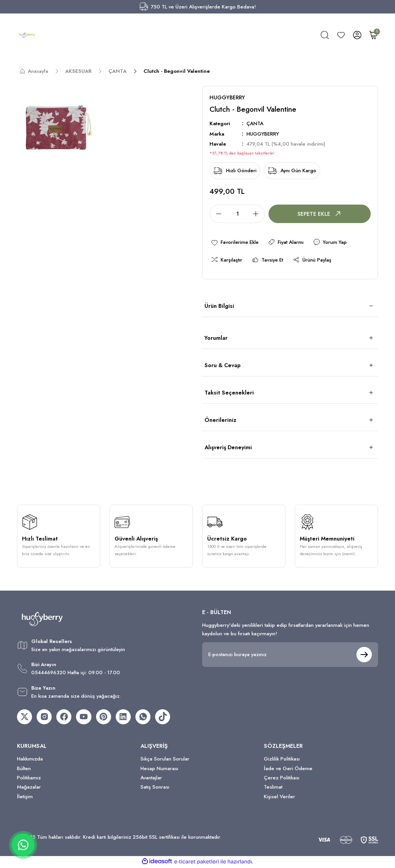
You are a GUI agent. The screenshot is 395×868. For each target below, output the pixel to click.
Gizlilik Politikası (282, 760)
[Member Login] (357, 35)
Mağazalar (29, 788)
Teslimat (273, 788)
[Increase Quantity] (258, 214)
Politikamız (29, 778)
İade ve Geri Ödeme (288, 769)
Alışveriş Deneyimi (228, 448)
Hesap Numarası (159, 769)
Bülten (24, 769)
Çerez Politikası (282, 778)
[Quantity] (237, 214)
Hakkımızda (30, 760)
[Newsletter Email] (290, 655)
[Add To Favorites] (235, 242)
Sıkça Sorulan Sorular (165, 760)
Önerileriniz (220, 420)
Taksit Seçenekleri (229, 393)
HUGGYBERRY (263, 134)
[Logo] (27, 35)
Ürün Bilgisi (219, 306)
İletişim (25, 797)
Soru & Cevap (223, 366)
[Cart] (373, 35)
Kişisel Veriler (279, 797)
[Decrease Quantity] (216, 214)
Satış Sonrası (155, 788)
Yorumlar (216, 338)
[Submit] (364, 655)
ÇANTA (255, 124)
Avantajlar (151, 778)
